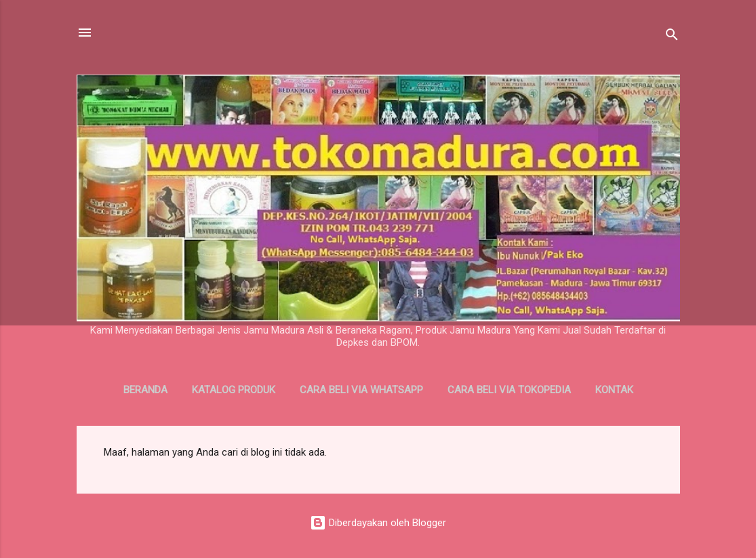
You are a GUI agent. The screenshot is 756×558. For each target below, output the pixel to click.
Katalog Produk (234, 390)
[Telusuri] (672, 37)
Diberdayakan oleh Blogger (378, 523)
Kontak (614, 390)
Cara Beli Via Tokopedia (509, 390)
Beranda (145, 390)
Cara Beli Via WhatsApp (361, 390)
